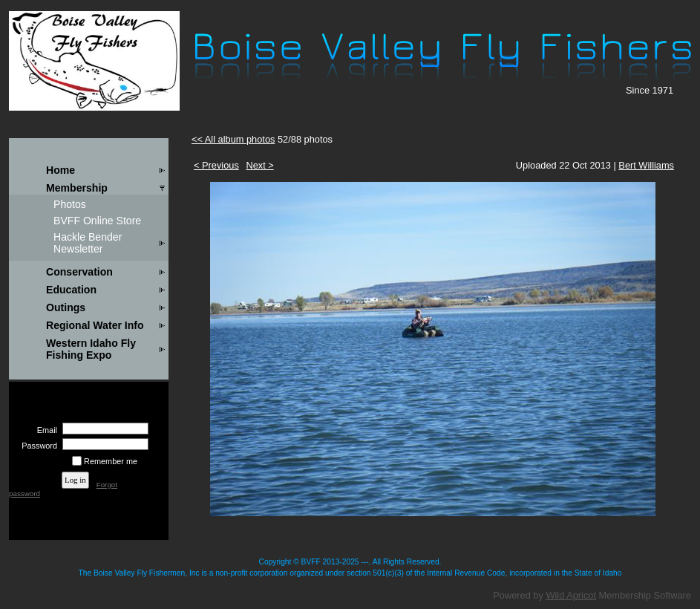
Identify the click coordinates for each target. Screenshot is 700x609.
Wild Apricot (571, 595)
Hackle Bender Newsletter (88, 243)
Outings (66, 307)
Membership (77, 188)
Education (71, 290)
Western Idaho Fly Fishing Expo (91, 349)
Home (60, 170)
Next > (259, 165)
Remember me (111, 461)
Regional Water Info (95, 325)
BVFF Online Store (97, 221)
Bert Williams (646, 165)
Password (37, 446)
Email (45, 430)
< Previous (216, 165)
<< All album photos (233, 139)
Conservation (79, 272)
